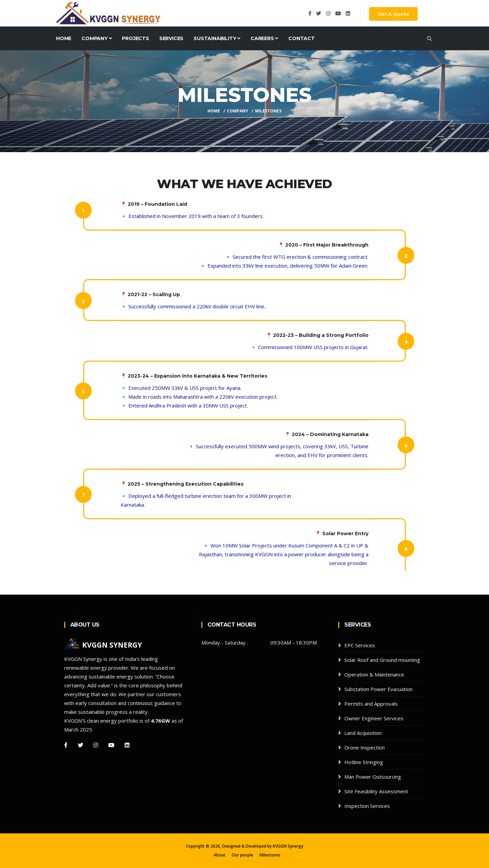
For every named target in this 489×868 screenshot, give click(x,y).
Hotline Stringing (364, 762)
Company (97, 38)
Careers (264, 38)
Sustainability (217, 38)
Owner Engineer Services (374, 718)
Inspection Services (367, 806)
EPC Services (360, 645)
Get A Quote (394, 14)
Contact (302, 38)
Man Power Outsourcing (373, 777)
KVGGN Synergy (288, 846)
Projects (135, 38)
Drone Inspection (365, 747)
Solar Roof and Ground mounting (382, 660)
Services (171, 38)
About (220, 855)
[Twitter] (80, 745)
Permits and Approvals (371, 704)
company (238, 111)
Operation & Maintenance (374, 674)
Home (64, 38)
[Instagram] (96, 745)
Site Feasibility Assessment (376, 791)
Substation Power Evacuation (378, 689)
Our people (242, 855)
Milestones (270, 855)
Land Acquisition (363, 733)
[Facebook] (66, 745)
